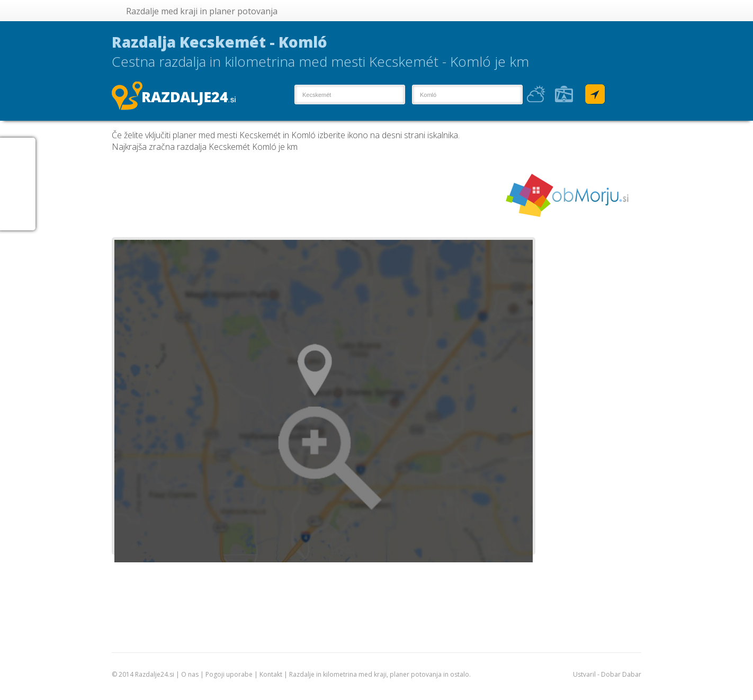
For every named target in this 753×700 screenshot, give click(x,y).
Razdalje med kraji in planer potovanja (202, 11)
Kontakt (271, 674)
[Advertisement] (304, 195)
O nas (190, 674)
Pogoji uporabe (229, 674)
